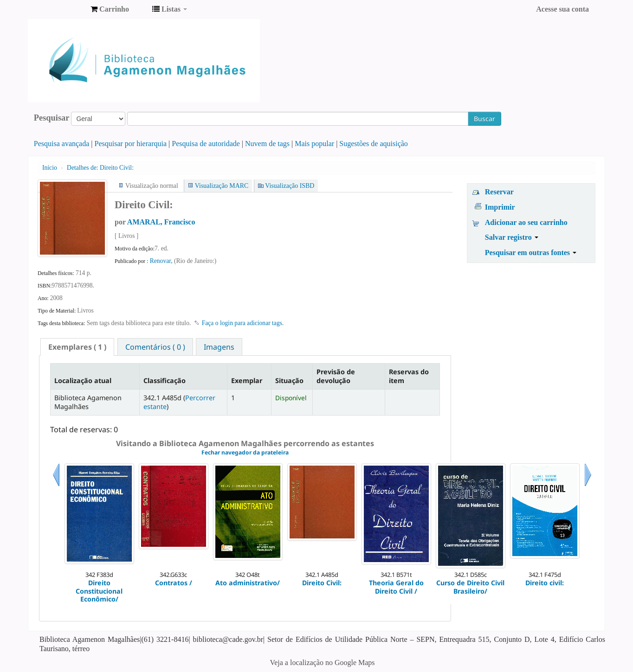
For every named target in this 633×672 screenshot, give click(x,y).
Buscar (484, 118)
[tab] (77, 347)
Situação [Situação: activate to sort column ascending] (289, 381)
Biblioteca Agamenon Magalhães (60, 9)
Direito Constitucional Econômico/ (99, 591)
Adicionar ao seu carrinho (526, 222)
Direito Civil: (100, 168)
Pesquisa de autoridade (206, 144)
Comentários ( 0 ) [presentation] (155, 347)
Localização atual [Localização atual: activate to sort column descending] (83, 381)
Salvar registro (512, 237)
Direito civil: (545, 583)
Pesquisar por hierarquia (131, 144)
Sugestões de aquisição (374, 144)
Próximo (588, 486)
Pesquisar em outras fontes (531, 253)
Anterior (56, 486)
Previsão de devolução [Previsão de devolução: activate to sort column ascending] (336, 376)
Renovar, (162, 261)
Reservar (499, 192)
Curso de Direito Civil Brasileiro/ (470, 587)
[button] (110, 9)
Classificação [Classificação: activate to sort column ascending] (165, 381)
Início (50, 168)
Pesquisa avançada (62, 144)
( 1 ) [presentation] (77, 347)
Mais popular (314, 144)
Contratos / (174, 583)
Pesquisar (52, 118)
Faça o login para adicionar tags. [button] (243, 323)
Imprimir (500, 207)
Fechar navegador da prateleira (245, 452)
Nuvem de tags (267, 144)
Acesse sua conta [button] (562, 9)
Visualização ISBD (290, 186)
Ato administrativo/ (248, 583)
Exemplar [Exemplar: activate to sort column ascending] (247, 381)
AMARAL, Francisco (161, 222)
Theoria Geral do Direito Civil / (396, 587)
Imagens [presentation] (219, 347)
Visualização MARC (222, 186)
